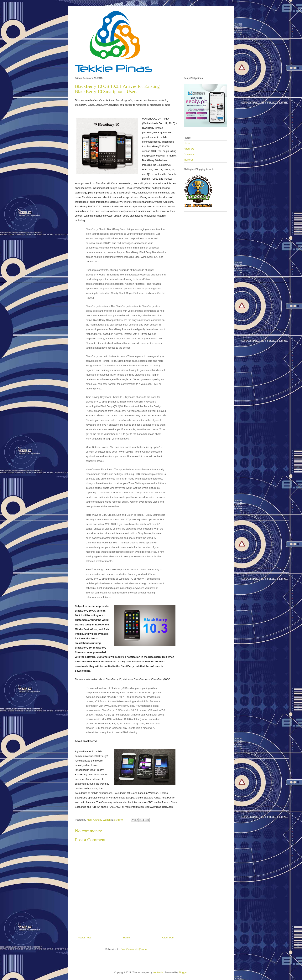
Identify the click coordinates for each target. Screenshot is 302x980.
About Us (189, 149)
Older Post (168, 938)
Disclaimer (190, 154)
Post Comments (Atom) (134, 949)
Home (127, 938)
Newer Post (84, 938)
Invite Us (189, 160)
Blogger (183, 972)
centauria (158, 972)
